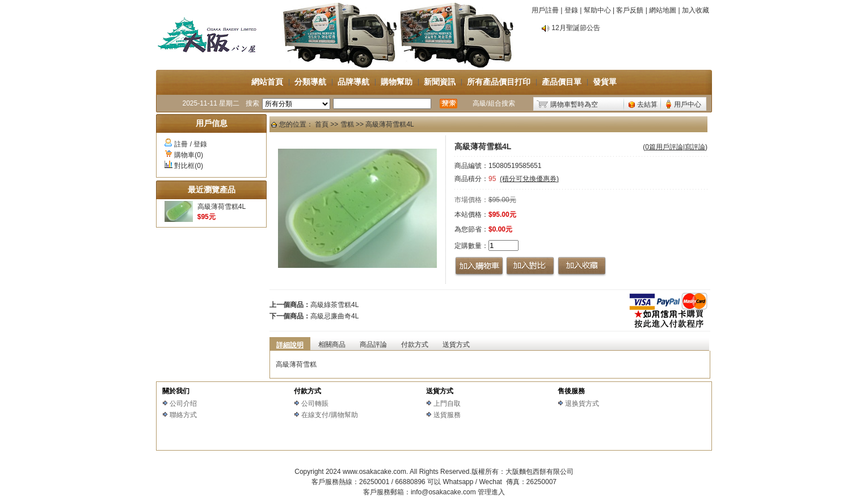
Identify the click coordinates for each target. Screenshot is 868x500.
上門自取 (447, 404)
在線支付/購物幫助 (329, 415)
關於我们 (176, 391)
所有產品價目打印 (499, 82)
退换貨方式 (582, 404)
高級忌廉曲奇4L (334, 316)
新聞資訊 (440, 82)
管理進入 (491, 492)
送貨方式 (440, 391)
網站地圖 (663, 10)
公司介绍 (183, 404)
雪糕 (347, 124)
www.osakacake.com (374, 472)
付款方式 (307, 391)
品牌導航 (353, 82)
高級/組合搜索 (494, 103)
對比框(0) (189, 166)
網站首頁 (267, 82)
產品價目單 (562, 82)
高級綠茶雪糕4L (334, 305)
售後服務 (571, 391)
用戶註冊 (545, 10)
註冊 (181, 144)
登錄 (571, 10)
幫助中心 (597, 10)
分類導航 (310, 82)
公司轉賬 (315, 404)
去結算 (647, 104)
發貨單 (605, 82)
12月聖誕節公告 (576, 28)
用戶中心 (688, 104)
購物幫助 (397, 82)
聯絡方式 (183, 415)
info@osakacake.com (443, 492)
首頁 (322, 124)
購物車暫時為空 (574, 104)
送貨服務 (447, 415)
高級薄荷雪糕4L (222, 207)
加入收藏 (696, 10)
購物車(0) (189, 155)
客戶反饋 (630, 10)
